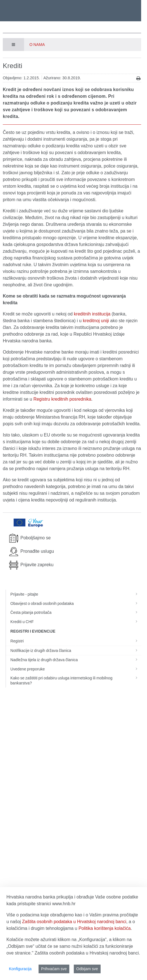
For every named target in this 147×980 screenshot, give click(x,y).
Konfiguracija (20, 969)
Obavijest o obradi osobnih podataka (76, 603)
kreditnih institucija (92, 314)
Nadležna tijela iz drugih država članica (76, 660)
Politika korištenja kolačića (105, 928)
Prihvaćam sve (54, 969)
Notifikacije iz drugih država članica (76, 651)
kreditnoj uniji (96, 321)
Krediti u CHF (76, 622)
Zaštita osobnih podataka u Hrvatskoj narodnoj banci (74, 922)
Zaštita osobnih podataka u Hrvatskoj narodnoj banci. (87, 953)
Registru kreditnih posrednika (62, 399)
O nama (37, 45)
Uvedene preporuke (76, 669)
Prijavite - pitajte (76, 594)
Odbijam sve (87, 969)
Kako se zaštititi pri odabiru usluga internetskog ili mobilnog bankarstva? (76, 681)
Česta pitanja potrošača (76, 612)
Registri (76, 641)
